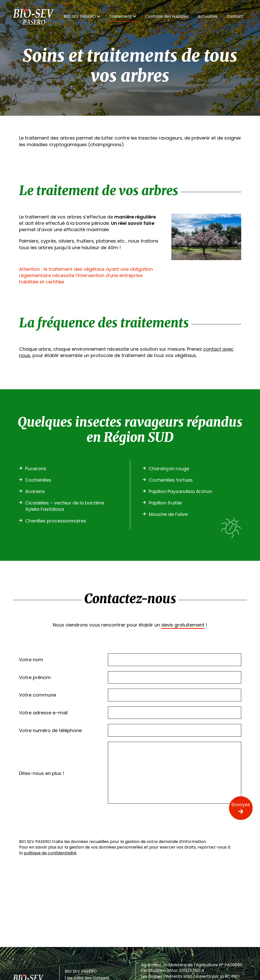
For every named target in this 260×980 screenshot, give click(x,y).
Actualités (208, 16)
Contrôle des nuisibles (167, 16)
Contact (235, 16)
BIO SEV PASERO (82, 16)
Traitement (123, 16)
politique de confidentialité (50, 853)
